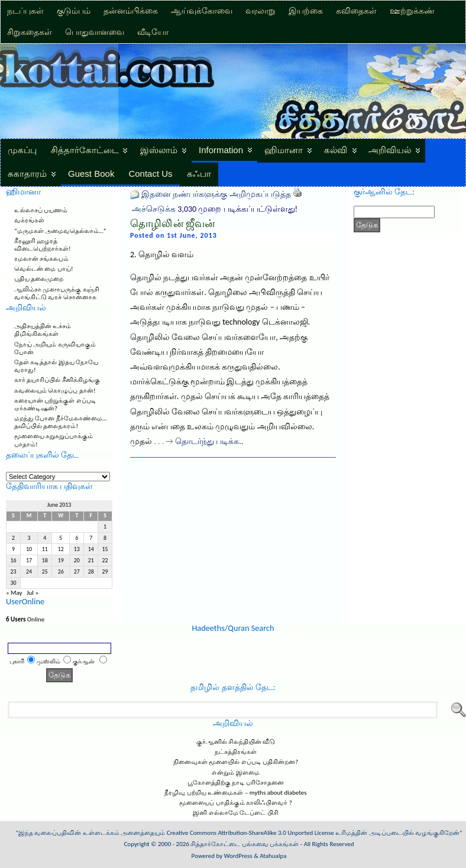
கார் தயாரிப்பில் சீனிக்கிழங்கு (57, 380)
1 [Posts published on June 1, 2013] (105, 527)
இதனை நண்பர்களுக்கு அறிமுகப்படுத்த (216, 194)
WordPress (238, 856)
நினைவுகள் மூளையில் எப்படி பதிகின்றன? (236, 762)
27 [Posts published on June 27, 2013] (77, 572)
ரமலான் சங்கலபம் (42, 259)
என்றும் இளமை (236, 773)
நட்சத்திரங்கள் (236, 752)
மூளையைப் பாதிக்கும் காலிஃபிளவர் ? (236, 803)
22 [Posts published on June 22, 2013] (105, 561)
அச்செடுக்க (154, 209)
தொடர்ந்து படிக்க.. (209, 441)
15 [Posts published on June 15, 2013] (105, 549)
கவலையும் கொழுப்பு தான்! (55, 391)
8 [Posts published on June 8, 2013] (105, 538)
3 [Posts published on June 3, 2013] (29, 538)
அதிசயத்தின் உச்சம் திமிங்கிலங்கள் (43, 330)
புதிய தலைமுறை (39, 279)
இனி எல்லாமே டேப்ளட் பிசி (235, 813)
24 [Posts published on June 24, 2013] (29, 572)
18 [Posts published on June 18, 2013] (45, 561)
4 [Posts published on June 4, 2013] (45, 538)
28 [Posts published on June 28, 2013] (91, 572)
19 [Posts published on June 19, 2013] (61, 561)
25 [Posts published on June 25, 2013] (45, 572)
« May (14, 593)
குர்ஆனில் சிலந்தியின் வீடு (236, 742)
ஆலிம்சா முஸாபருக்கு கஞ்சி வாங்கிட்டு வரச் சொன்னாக (57, 293)
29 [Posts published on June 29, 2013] (105, 572)
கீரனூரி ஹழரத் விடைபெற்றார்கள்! (43, 245)
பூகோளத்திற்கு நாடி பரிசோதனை (236, 783)
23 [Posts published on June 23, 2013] (13, 572)
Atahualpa (273, 856)
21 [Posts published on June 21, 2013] (91, 561)
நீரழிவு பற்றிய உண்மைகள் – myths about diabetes (235, 793)
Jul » (33, 593)
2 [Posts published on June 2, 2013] (13, 538)
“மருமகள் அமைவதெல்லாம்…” (60, 231)
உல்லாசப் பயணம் (41, 210)
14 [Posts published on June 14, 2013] (91, 549)
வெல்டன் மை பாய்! (44, 269)
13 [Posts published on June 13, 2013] (77, 549)
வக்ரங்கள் (29, 220)
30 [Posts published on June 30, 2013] (13, 583)
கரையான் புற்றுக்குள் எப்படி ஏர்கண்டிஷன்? (55, 404)
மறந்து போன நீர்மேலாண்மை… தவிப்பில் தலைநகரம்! (61, 422)
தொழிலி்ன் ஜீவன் (172, 224)
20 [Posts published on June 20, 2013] (77, 561)
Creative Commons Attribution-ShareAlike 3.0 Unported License (250, 833)
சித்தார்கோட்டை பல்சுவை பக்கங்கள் (245, 844)
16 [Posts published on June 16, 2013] (13, 561)
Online (25, 619)
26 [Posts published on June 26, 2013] (61, 572)
